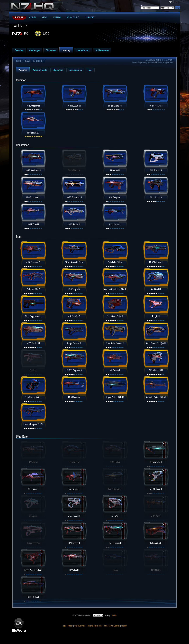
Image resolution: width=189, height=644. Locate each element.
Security (124, 626)
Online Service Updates (112, 626)
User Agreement (80, 626)
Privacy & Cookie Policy (95, 626)
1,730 (46, 33)
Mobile (114, 615)
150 (26, 33)
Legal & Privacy (67, 626)
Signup (177, 1)
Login (170, 1)
